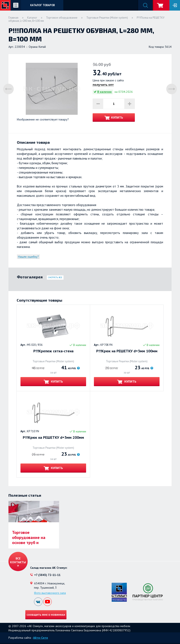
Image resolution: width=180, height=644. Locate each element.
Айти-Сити (41, 638)
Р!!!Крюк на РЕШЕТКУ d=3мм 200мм (53, 438)
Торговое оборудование (62, 18)
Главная (13, 18)
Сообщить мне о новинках (46, 615)
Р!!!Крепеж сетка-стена (53, 351)
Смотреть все (55, 277)
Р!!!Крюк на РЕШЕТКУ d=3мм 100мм (127, 351)
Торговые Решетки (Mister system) (107, 18)
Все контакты (18, 560)
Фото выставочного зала (50, 593)
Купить (117, 117)
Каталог (32, 18)
